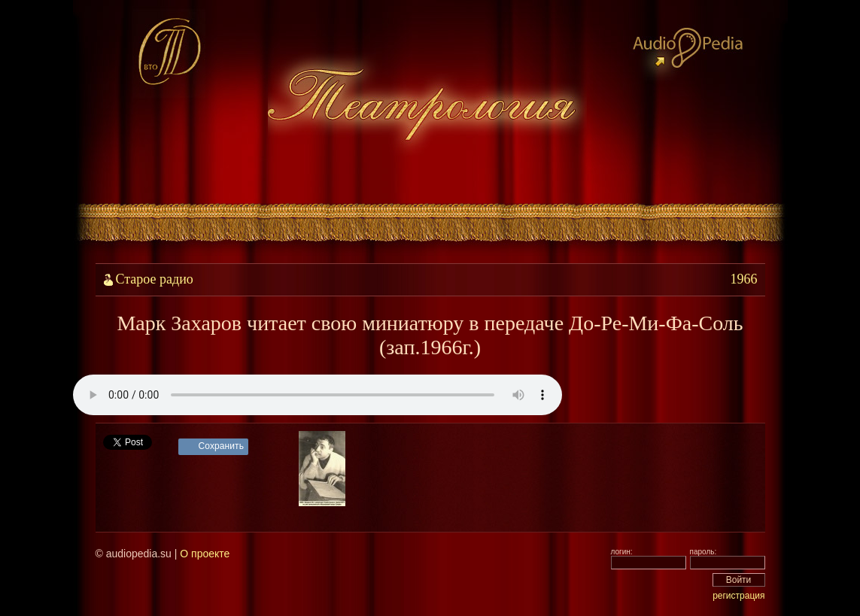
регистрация (738, 596)
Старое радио (155, 279)
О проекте (205, 554)
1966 (744, 279)
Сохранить (222, 446)
